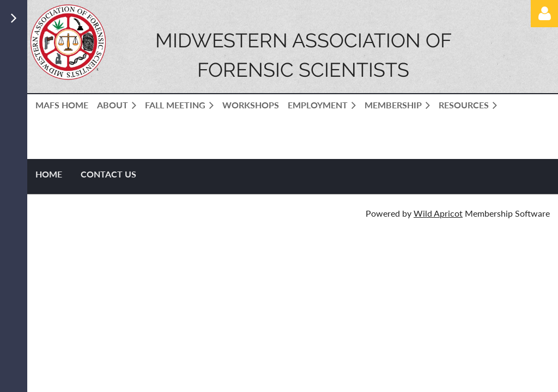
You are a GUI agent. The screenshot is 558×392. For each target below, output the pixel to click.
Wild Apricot (438, 213)
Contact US (108, 174)
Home (49, 174)
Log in (544, 14)
